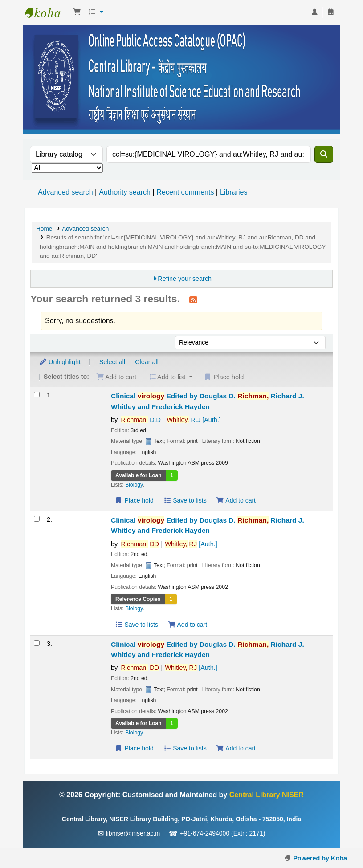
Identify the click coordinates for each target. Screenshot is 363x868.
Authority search (125, 192)
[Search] (324, 154)
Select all (112, 362)
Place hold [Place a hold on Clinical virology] (134, 500)
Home (44, 229)
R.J (194, 420)
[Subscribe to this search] (193, 300)
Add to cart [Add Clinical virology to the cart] (236, 500)
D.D (141, 420)
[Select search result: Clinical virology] (37, 395)
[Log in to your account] (314, 12)
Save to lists (185, 500)
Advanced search (65, 192)
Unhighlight (60, 362)
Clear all (147, 362)
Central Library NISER (47, 12)
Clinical (208, 401)
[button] (77, 12)
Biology (134, 485)
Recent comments (185, 192)
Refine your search (185, 279)
